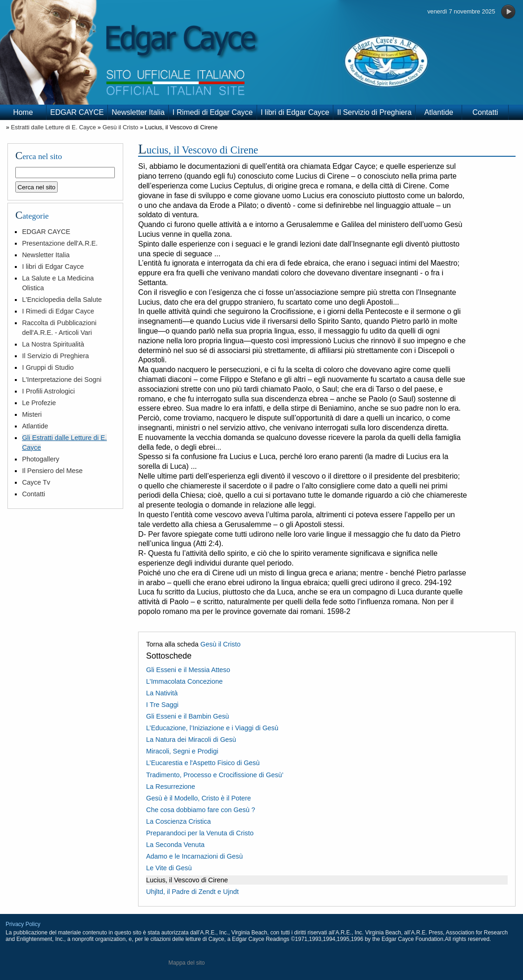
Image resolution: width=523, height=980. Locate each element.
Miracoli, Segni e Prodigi (182, 751)
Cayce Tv (36, 482)
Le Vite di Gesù (169, 868)
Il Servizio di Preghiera (374, 112)
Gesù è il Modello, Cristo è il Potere (199, 798)
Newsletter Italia (138, 112)
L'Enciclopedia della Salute (62, 300)
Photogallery (40, 459)
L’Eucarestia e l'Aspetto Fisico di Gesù (203, 763)
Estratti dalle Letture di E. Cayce (53, 127)
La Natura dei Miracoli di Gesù (191, 740)
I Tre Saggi (162, 705)
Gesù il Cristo (121, 127)
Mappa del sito (186, 963)
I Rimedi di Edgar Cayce (213, 112)
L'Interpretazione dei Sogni (62, 380)
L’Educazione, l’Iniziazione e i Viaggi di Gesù (212, 728)
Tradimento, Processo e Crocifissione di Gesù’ (215, 775)
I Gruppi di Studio (48, 367)
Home (23, 112)
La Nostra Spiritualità (53, 344)
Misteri (32, 414)
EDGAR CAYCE (77, 112)
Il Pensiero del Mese (52, 471)
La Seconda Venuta (175, 845)
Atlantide (439, 112)
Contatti (485, 112)
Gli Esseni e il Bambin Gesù (187, 716)
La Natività (162, 693)
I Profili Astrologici (48, 391)
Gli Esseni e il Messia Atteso (188, 670)
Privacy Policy (23, 924)
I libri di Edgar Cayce (295, 112)
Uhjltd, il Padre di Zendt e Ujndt (192, 892)
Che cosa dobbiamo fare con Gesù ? (200, 810)
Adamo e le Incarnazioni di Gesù (194, 856)
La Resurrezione (171, 787)
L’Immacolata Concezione (184, 681)
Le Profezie (39, 403)
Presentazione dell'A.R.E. (60, 243)
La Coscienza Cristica (178, 821)
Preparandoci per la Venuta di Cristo (200, 833)
